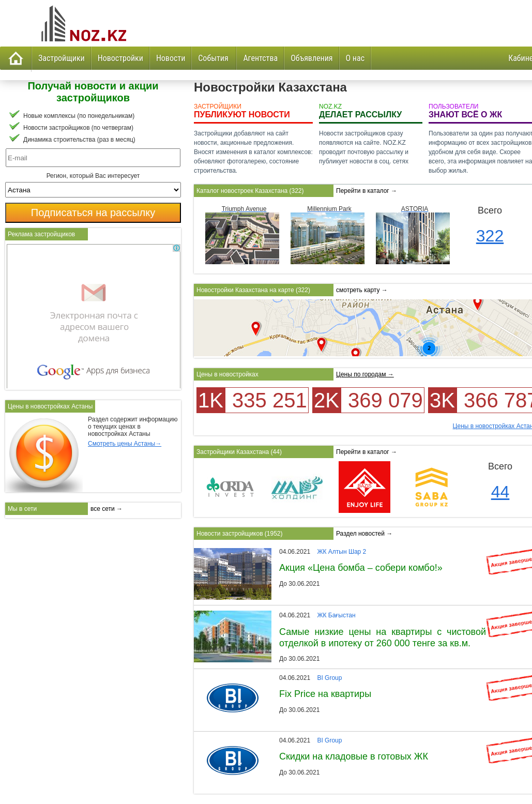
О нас (355, 58)
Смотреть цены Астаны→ (125, 444)
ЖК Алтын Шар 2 (341, 552)
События (214, 58)
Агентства (260, 58)
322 (490, 236)
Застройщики (62, 58)
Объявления (311, 58)
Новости (171, 58)
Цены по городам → (365, 374)
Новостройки (120, 58)
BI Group (329, 678)
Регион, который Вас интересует (93, 176)
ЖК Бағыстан (336, 615)
